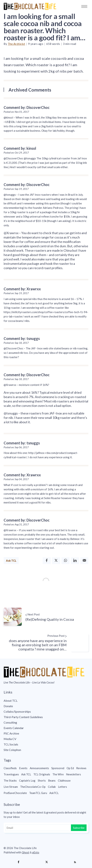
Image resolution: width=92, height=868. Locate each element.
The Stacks (10, 780)
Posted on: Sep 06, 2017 (16, 447)
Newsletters (73, 774)
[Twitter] (56, 561)
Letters (63, 787)
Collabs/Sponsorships (17, 711)
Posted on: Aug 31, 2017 (16, 524)
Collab (52, 787)
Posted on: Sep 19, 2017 (16, 189)
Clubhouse (64, 780)
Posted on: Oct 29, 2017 (16, 153)
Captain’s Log (27, 780)
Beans (52, 780)
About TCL (11, 701)
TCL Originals (42, 774)
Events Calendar (14, 728)
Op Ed (70, 768)
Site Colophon (12, 750)
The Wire (58, 774)
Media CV (10, 739)
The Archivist (17, 44)
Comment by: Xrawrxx (22, 289)
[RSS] (75, 862)
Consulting (10, 722)
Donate (8, 706)
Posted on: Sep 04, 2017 (16, 479)
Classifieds (10, 768)
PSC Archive (11, 733)
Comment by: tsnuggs (22, 338)
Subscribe (79, 828)
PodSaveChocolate (15, 793)
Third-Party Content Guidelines (23, 717)
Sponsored (58, 768)
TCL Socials (11, 744)
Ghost (25, 852)
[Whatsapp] (66, 561)
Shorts (42, 780)
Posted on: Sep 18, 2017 (16, 343)
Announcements (39, 768)
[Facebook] (47, 561)
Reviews (81, 768)
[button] (84, 6)
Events (23, 768)
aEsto (36, 852)
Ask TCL (11, 561)
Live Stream (11, 787)
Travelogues (11, 774)
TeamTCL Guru (38, 793)
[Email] (84, 561)
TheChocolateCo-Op (33, 787)
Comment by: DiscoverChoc (27, 107)
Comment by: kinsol (20, 148)
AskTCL (54, 793)
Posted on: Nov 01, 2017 (16, 112)
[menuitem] (46, 701)
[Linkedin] (75, 561)
